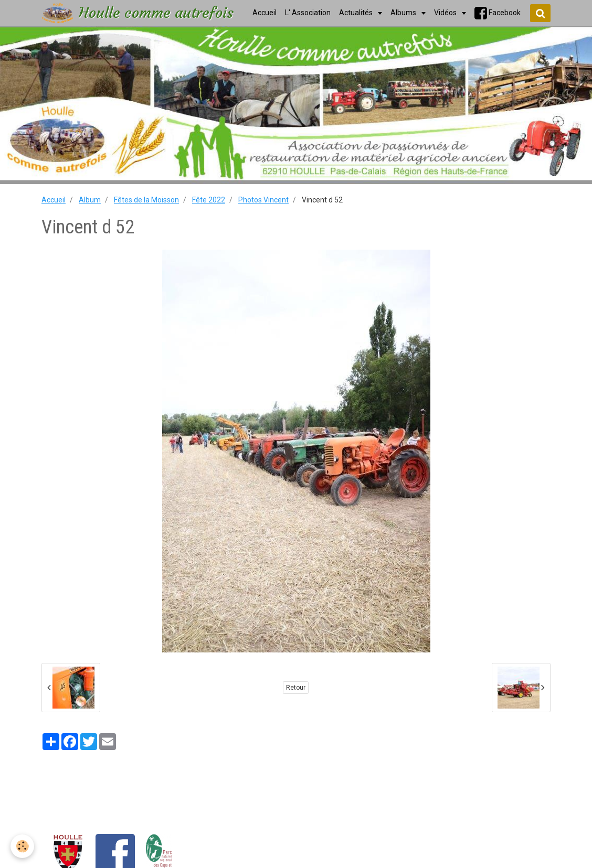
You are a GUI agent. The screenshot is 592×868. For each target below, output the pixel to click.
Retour (296, 688)
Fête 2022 (209, 200)
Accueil (54, 200)
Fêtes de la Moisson (146, 200)
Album (90, 200)
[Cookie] (22, 846)
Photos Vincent (263, 200)
